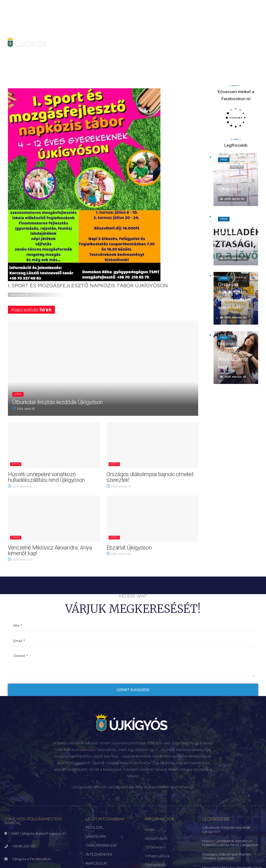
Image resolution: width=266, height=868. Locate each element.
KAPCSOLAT (96, 863)
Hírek (18, 394)
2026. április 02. (24, 409)
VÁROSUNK (96, 836)
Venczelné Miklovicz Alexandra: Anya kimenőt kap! (50, 551)
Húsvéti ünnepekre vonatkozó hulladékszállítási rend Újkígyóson (46, 477)
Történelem (155, 847)
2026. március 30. (21, 560)
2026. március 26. (119, 554)
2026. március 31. (21, 487)
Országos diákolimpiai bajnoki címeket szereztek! (150, 477)
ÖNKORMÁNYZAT (101, 845)
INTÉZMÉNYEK (99, 854)
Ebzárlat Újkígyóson (129, 548)
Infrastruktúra (157, 856)
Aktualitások (156, 838)
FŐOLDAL (95, 827)
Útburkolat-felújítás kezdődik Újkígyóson (58, 402)
